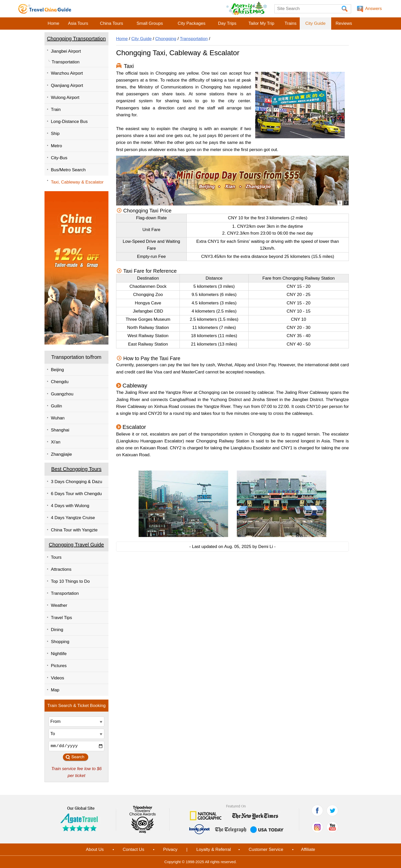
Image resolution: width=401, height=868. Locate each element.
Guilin (56, 406)
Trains (291, 23)
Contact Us (133, 849)
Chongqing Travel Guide (76, 545)
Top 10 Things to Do (70, 581)
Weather (59, 605)
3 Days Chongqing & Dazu (76, 482)
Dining (57, 630)
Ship (55, 134)
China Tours (112, 23)
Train (56, 110)
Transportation (66, 62)
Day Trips (227, 23)
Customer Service (266, 849)
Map (55, 690)
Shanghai (60, 430)
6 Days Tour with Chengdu (76, 494)
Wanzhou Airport (67, 73)
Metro (56, 146)
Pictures (59, 666)
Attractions (61, 569)
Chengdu (60, 382)
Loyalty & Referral (214, 849)
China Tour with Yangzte (74, 530)
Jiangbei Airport (66, 51)
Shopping (60, 642)
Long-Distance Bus (69, 122)
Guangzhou (62, 394)
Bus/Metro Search (68, 170)
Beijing (57, 370)
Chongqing (166, 39)
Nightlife (59, 654)
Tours (56, 557)
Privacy (170, 849)
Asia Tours (78, 23)
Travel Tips (62, 618)
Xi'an (56, 442)
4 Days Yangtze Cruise (73, 518)
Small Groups (150, 23)
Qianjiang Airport (67, 85)
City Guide (315, 23)
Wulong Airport (65, 98)
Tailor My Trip (261, 23)
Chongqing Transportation (76, 39)
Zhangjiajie (61, 454)
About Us (95, 849)
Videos (58, 678)
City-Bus (59, 158)
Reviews (344, 23)
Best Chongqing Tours (76, 469)
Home (53, 23)
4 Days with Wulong (70, 506)
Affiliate (308, 849)
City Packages (192, 23)
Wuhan (58, 418)
